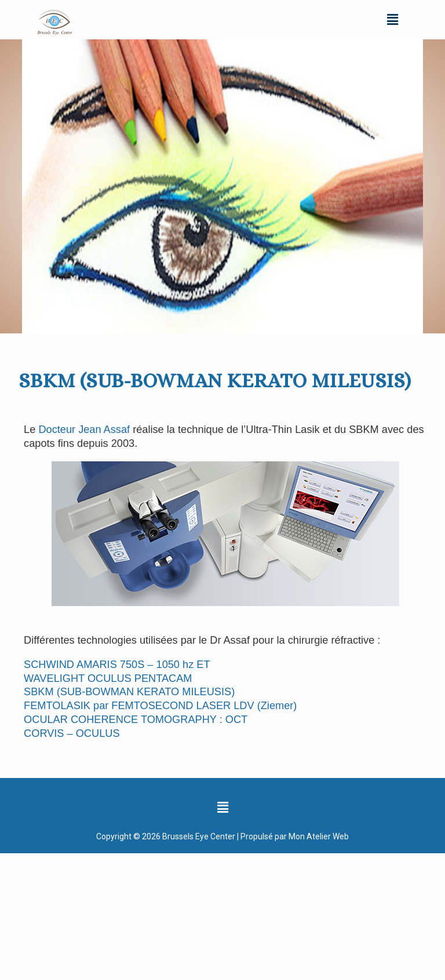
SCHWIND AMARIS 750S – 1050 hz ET (117, 665)
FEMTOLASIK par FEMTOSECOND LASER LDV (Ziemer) (160, 706)
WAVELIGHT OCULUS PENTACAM (108, 678)
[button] (392, 20)
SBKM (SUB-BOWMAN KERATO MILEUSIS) (129, 692)
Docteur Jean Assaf (84, 430)
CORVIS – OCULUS (72, 733)
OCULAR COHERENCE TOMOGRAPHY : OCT (136, 720)
